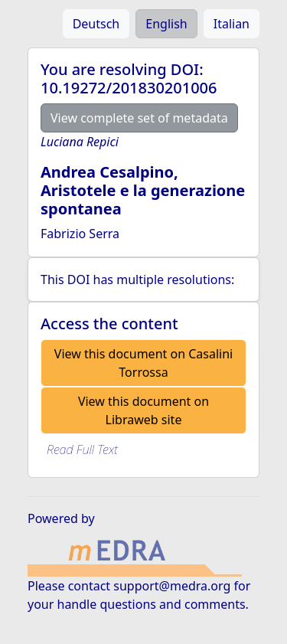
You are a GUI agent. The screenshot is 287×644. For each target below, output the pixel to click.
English (166, 24)
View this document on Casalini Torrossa (143, 363)
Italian (232, 24)
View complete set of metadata (139, 118)
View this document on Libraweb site (143, 410)
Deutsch (96, 24)
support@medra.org (172, 586)
